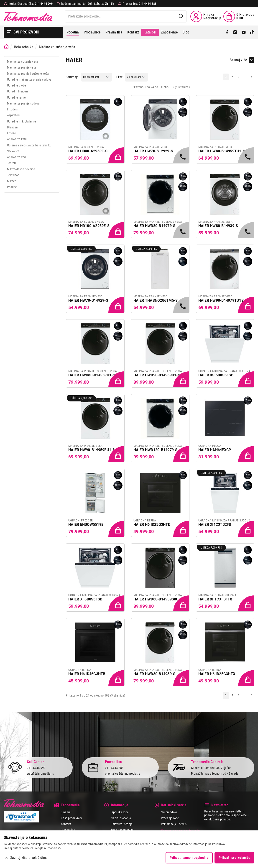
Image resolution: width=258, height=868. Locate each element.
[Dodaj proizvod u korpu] (117, 156)
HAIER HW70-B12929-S (153, 151)
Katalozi (150, 32)
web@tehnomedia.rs (40, 774)
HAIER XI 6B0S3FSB (85, 599)
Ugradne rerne (16, 97)
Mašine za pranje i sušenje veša (28, 74)
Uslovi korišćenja (122, 824)
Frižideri (12, 109)
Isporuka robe (120, 812)
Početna (73, 32)
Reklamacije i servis (174, 824)
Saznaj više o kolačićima (29, 858)
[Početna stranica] (6, 47)
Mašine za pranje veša (22, 67)
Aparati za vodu (17, 157)
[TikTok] (252, 32)
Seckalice (13, 151)
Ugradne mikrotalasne (22, 121)
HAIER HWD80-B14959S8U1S (158, 599)
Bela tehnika (24, 47)
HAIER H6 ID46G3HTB (87, 674)
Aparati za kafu (17, 139)
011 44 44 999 (36, 768)
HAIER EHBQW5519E (86, 525)
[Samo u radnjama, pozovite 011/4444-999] (182, 156)
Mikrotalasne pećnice (21, 169)
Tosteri (11, 163)
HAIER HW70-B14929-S (88, 300)
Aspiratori (13, 115)
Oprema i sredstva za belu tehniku (29, 145)
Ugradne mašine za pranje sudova (29, 79)
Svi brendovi (169, 812)
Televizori (13, 175)
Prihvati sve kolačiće (234, 858)
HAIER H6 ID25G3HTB (152, 525)
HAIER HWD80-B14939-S (155, 674)
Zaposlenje (169, 32)
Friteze (12, 133)
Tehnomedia (28, 16)
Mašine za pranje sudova (23, 103)
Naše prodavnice (72, 818)
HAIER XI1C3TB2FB (215, 525)
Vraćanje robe (170, 818)
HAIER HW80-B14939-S (218, 226)
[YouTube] (244, 32)
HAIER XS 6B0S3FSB (216, 375)
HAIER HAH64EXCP (215, 450)
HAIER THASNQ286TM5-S (156, 300)
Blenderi (13, 127)
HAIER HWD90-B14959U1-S (157, 375)
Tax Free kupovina (123, 830)
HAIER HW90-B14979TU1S (221, 300)
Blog (186, 32)
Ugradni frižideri (17, 91)
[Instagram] (235, 32)
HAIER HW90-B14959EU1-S (92, 450)
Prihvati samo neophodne (189, 858)
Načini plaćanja (121, 818)
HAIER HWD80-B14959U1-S (92, 375)
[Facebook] (227, 32)
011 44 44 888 (114, 768)
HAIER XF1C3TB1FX (215, 599)
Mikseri (12, 181)
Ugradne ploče (17, 85)
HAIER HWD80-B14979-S (155, 226)
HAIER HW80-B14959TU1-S (222, 151)
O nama (66, 812)
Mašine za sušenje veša (23, 61)
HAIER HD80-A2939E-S (88, 151)
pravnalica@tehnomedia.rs (123, 774)
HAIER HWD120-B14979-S (156, 450)
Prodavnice (92, 32)
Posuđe (12, 187)
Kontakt (133, 32)
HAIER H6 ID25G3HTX (217, 674)
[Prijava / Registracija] (206, 16)
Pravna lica (68, 830)
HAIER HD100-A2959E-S (89, 226)
